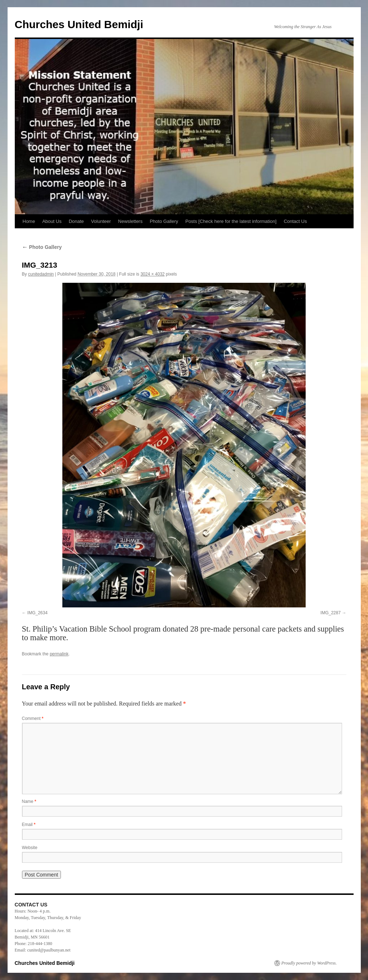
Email (29, 825)
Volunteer (101, 221)
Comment (33, 718)
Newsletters (130, 221)
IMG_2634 (37, 613)
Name (29, 801)
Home (29, 221)
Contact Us (295, 221)
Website (30, 848)
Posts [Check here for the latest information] (231, 221)
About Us (52, 221)
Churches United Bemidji (79, 24)
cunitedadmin (41, 274)
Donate (76, 221)
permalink (59, 654)
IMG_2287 (331, 613)
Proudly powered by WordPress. (309, 963)
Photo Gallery (164, 221)
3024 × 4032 (153, 274)
